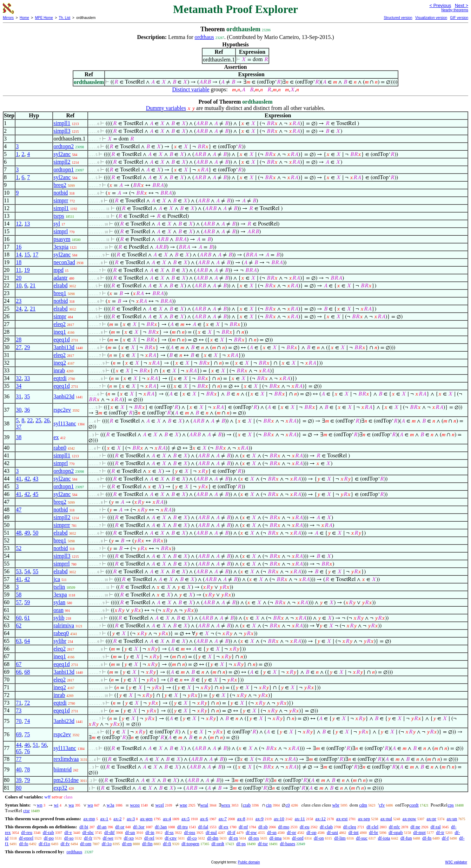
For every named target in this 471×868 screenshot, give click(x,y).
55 (35, 571)
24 (19, 309)
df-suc (362, 838)
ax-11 (300, 819)
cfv (382, 805)
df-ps (241, 844)
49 (27, 533)
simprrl (61, 564)
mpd (58, 270)
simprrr (62, 525)
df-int (354, 832)
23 (19, 301)
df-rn (233, 838)
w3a (111, 805)
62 (19, 625)
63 (19, 641)
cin (269, 805)
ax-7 (223, 819)
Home (24, 18)
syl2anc (62, 154)
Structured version (398, 18)
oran (58, 610)
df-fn (427, 838)
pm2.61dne (66, 780)
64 (27, 641)
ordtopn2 (64, 146)
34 (19, 386)
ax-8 (241, 819)
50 (35, 533)
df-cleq (350, 827)
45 (35, 494)
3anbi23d (64, 396)
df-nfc (394, 827)
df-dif (110, 832)
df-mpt (419, 832)
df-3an (161, 827)
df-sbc (88, 832)
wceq (135, 805)
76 (27, 751)
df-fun (406, 838)
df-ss (169, 832)
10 (19, 285)
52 (19, 548)
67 (19, 664)
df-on (319, 838)
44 (19, 745)
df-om (86, 844)
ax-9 (260, 819)
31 (19, 396)
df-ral (436, 827)
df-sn (272, 832)
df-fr (88, 838)
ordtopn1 (64, 169)
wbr (336, 805)
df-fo (24, 844)
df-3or (139, 827)
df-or (120, 827)
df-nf (243, 827)
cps (450, 805)
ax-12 (321, 819)
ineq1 (60, 332)
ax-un (452, 819)
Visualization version (431, 18)
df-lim (340, 838)
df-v (68, 832)
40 (19, 769)
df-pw (251, 832)
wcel (160, 805)
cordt (414, 805)
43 (35, 479)
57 (19, 602)
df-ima (276, 838)
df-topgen (190, 844)
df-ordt (218, 844)
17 (35, 254)
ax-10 (279, 819)
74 (27, 721)
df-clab (326, 827)
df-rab (48, 832)
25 (38, 420)
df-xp (129, 838)
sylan (59, 602)
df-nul (211, 832)
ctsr (26, 811)
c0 (287, 805)
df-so (69, 838)
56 (44, 745)
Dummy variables (166, 108)
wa (71, 805)
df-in (150, 832)
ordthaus (204, 37)
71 (19, 703)
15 (27, 254)
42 (27, 479)
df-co (192, 838)
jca (57, 579)
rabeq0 (61, 633)
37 (19, 427)
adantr (60, 278)
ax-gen (146, 819)
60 (19, 618)
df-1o (107, 844)
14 (19, 254)
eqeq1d (61, 340)
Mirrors (8, 18)
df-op (311, 832)
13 (27, 224)
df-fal (203, 827)
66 (19, 672)
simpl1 (61, 208)
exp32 (60, 788)
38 (19, 437)
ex (56, 437)
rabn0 (60, 448)
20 (19, 278)
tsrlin (59, 587)
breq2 (60, 185)
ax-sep (364, 819)
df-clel (372, 827)
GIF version (459, 18)
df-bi (84, 827)
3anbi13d (64, 347)
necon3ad (64, 262)
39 (19, 780)
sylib (59, 618)
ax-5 (185, 819)
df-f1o (44, 844)
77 (19, 759)
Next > (462, 5)
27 (19, 347)
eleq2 (59, 324)
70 (19, 721)
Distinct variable (191, 89)
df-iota (384, 838)
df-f (445, 838)
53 (19, 571)
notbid (61, 193)
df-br (373, 832)
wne (184, 805)
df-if (231, 832)
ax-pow (409, 819)
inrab (59, 370)
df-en (127, 844)
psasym (62, 239)
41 (19, 479)
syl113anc (65, 423)
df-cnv (171, 838)
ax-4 (167, 819)
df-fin (147, 844)
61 (27, 618)
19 (27, 270)
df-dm (213, 838)
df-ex (223, 827)
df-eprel (26, 838)
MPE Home (44, 18)
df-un (130, 832)
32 (19, 378)
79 (27, 780)
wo (90, 805)
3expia (61, 247)
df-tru (183, 827)
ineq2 (60, 363)
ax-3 (131, 819)
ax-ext (342, 819)
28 (19, 340)
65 (19, 751)
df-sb (263, 827)
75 (27, 734)
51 (35, 745)
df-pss (190, 832)
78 (27, 769)
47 (19, 510)
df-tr (440, 832)
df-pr (292, 832)
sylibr (60, 641)
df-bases (288, 844)
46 (27, 745)
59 (27, 602)
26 (47, 420)
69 (19, 734)
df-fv (65, 844)
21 (33, 285)
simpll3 (62, 131)
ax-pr (432, 819)
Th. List (65, 18)
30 (19, 410)
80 (19, 788)
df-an (102, 827)
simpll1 (62, 123)
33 (27, 378)
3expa (60, 595)
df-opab (396, 832)
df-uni (332, 832)
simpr (60, 316)
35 (27, 396)
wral (204, 805)
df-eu (304, 827)
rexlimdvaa (66, 759)
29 (27, 347)
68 (27, 672)
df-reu (27, 832)
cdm (363, 805)
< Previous (440, 5)
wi (56, 805)
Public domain (249, 862)
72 (27, 703)
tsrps (59, 216)
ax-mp (89, 819)
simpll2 (62, 162)
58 (19, 595)
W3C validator (456, 862)
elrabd (60, 285)
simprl (61, 231)
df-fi (167, 844)
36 (27, 410)
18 (19, 262)
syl (57, 224)
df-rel (149, 838)
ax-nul (386, 819)
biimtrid (62, 769)
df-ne (415, 827)
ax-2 (117, 819)
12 (19, 224)
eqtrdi (60, 378)
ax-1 (104, 819)
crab (247, 805)
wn (40, 805)
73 (19, 710)
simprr (61, 200)
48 (19, 533)
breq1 (60, 293)
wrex (226, 805)
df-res (254, 838)
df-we (108, 838)
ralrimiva (64, 625)
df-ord (298, 838)
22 (30, 420)
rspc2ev (62, 410)
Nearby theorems (455, 10)
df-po (49, 838)
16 (19, 247)
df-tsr (263, 844)
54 (27, 571)
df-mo (284, 827)
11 (18, 270)
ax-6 (204, 819)
